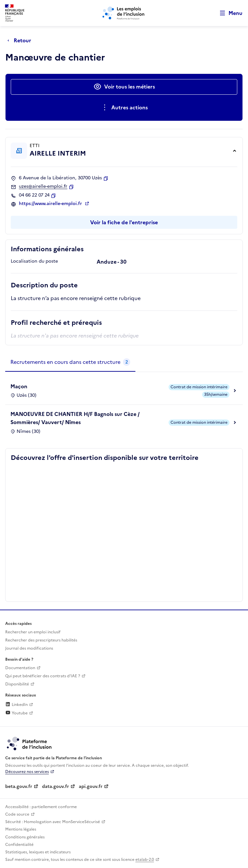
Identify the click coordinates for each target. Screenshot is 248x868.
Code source (17, 814)
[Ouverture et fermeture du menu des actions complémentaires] (124, 108)
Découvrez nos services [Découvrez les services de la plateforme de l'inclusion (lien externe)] (27, 772)
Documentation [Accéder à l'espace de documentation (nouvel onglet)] (20, 668)
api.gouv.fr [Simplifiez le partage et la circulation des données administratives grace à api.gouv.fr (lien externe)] (91, 786)
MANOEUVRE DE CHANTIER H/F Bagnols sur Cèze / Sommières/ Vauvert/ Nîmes (75, 418)
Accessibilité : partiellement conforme (41, 807)
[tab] (70, 362)
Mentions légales (21, 829)
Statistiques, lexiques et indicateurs (38, 852)
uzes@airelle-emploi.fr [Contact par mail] (43, 186)
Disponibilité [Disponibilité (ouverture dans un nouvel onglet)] (17, 684)
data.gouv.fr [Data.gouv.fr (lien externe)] (55, 786)
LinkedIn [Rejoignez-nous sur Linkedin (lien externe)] (16, 705)
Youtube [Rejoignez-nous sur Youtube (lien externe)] (16, 713)
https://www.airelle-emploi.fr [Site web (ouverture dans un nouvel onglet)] (51, 204)
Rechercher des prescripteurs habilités (41, 640)
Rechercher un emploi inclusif (33, 632)
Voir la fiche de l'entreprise (124, 222)
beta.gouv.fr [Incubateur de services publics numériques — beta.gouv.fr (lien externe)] (19, 786)
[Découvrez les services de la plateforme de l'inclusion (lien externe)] (30, 743)
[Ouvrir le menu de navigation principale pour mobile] (228, 13)
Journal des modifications (29, 648)
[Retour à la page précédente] (21, 40)
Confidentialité (19, 845)
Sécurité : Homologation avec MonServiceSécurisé (53, 822)
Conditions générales (25, 837)
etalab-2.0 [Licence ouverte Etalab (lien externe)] (145, 860)
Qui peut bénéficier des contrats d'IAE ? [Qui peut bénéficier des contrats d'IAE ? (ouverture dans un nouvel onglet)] (43, 676)
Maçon (19, 386)
